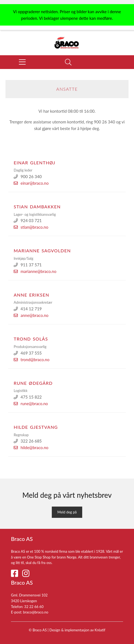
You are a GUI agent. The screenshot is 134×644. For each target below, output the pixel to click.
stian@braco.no (31, 227)
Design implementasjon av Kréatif (77, 630)
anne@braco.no (31, 315)
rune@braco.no (31, 403)
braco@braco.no (36, 612)
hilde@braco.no (31, 447)
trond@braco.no (32, 360)
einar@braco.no (31, 183)
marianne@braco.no (35, 271)
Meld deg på (67, 512)
